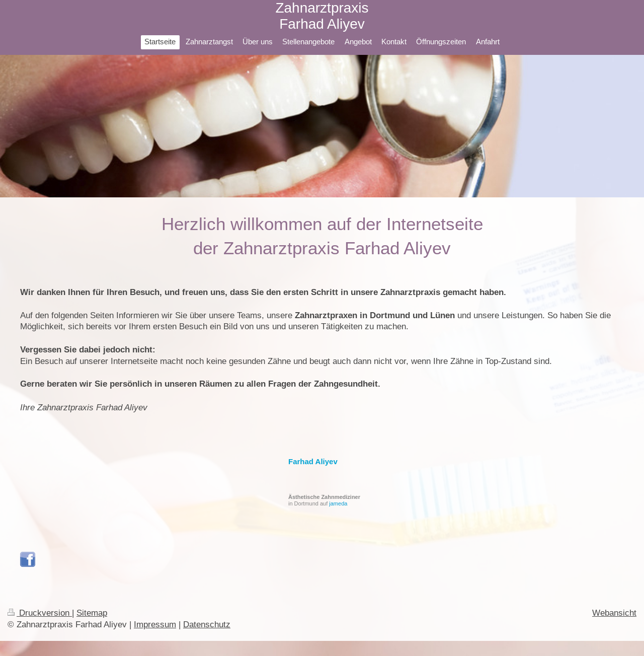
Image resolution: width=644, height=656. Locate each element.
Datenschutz (207, 625)
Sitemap (92, 613)
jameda (338, 503)
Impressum (155, 625)
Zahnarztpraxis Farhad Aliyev (322, 16)
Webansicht (614, 613)
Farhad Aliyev (313, 461)
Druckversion (40, 613)
